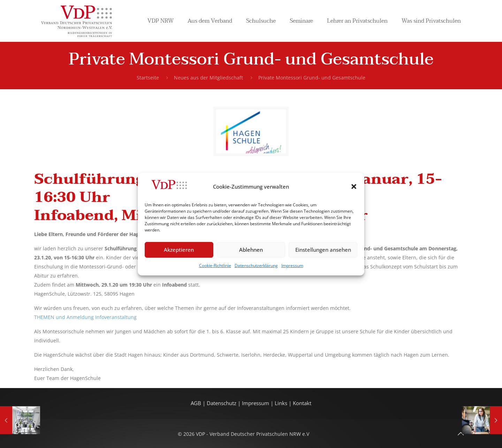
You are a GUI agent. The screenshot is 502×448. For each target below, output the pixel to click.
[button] (354, 187)
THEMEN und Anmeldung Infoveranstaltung (85, 317)
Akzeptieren (179, 250)
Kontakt (302, 403)
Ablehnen (251, 250)
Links (281, 403)
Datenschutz (222, 403)
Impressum (292, 265)
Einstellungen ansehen (323, 250)
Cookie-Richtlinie (215, 265)
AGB (197, 403)
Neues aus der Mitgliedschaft (208, 78)
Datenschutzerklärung (256, 265)
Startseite (148, 78)
